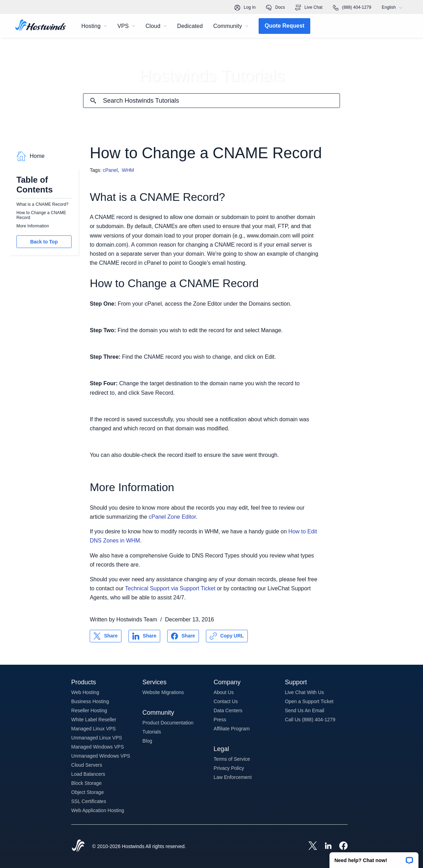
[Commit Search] (93, 101)
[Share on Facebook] (183, 636)
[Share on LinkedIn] (144, 636)
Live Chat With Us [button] (304, 692)
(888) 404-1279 (352, 8)
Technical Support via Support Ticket (170, 588)
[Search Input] (221, 101)
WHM (128, 170)
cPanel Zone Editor (172, 517)
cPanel (110, 170)
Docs (275, 8)
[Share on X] (106, 636)
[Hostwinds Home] (78, 846)
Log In (245, 8)
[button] (374, 858)
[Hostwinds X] (309, 846)
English (394, 8)
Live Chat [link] (309, 8)
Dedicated (190, 26)
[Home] (41, 26)
